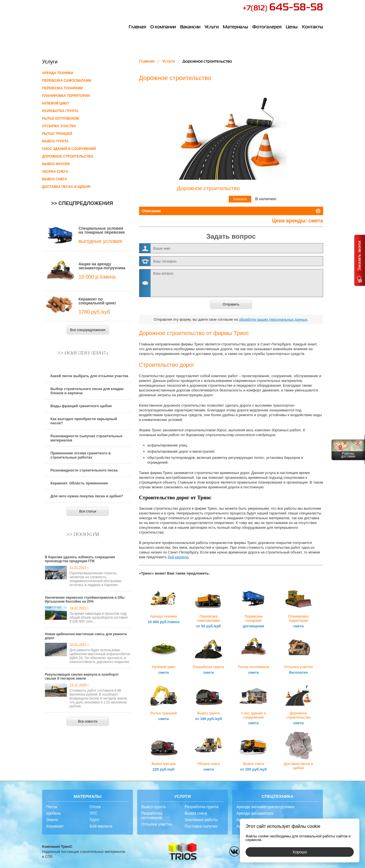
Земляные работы (201, 809)
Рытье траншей (57, 134)
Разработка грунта (60, 111)
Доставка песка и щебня (66, 187)
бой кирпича (178, 547)
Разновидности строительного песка (84, 470)
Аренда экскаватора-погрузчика (265, 796)
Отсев (95, 796)
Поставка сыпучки (201, 816)
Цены (292, 28)
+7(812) (283, 8)
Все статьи (88, 511)
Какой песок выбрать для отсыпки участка (89, 376)
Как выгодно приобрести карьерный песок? (84, 421)
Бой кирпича (101, 816)
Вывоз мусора (56, 164)
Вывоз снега (55, 179)
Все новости (88, 721)
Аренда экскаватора (255, 803)
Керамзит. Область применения (79, 483)
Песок (52, 796)
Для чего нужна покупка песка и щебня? (87, 496)
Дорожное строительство (68, 156)
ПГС (93, 803)
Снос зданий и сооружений (69, 149)
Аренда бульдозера (254, 809)
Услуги (213, 28)
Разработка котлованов (152, 805)
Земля (52, 809)
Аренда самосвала (254, 816)
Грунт (95, 809)
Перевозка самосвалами (67, 81)
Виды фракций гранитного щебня (81, 406)
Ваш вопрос (231, 273)
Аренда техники (58, 73)
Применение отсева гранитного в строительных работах (81, 455)
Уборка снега (55, 172)
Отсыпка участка (59, 126)
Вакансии (191, 28)
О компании (163, 28)
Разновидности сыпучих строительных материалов (87, 438)
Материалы (236, 28)
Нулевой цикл (55, 103)
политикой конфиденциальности (225, 863)
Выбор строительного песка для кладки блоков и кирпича (87, 391)
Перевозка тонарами (63, 88)
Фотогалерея (268, 28)
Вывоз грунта (55, 141)
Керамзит (55, 816)
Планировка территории (66, 96)
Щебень (54, 803)
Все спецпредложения (88, 330)
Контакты (313, 28)
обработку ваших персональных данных (273, 309)
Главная (137, 28)
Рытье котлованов (61, 119)
